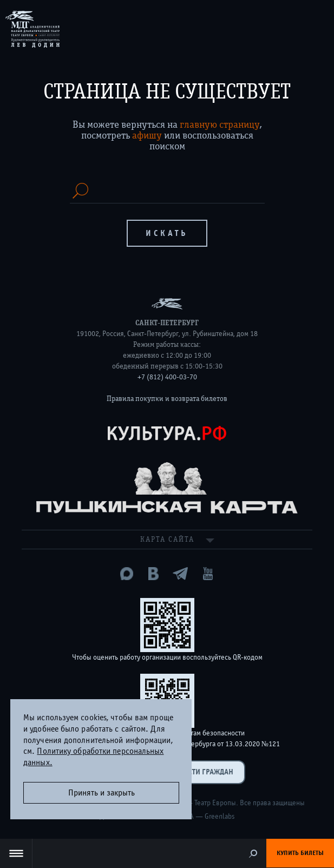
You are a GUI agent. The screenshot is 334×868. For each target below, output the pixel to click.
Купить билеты (300, 853)
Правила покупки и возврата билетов (167, 399)
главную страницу (220, 124)
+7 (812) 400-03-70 (167, 377)
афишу (147, 135)
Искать (167, 233)
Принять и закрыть (101, 793)
